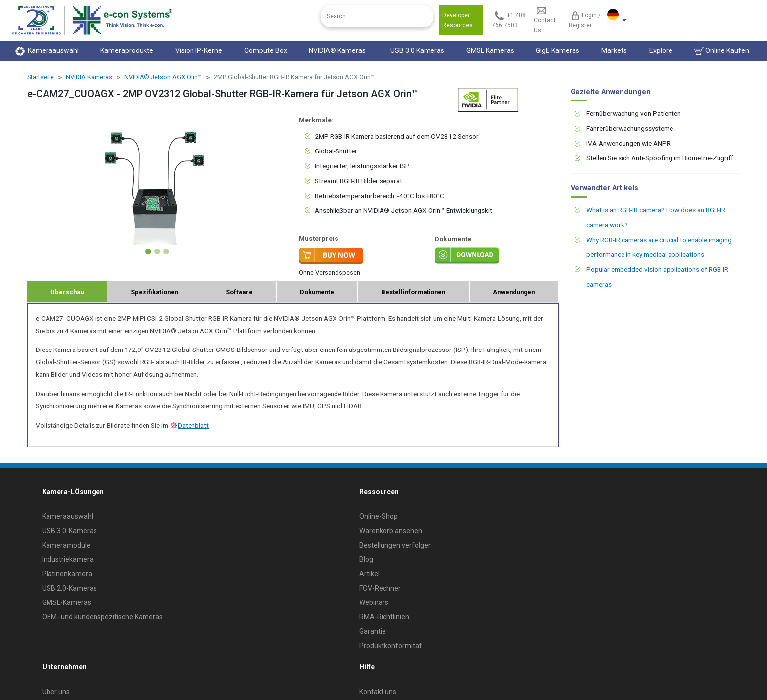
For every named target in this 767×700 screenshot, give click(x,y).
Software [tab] (239, 292)
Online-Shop (379, 516)
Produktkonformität (390, 646)
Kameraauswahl (47, 51)
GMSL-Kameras (67, 602)
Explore (661, 50)
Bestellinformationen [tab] (413, 292)
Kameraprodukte (127, 50)
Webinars (374, 602)
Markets (614, 50)
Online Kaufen (722, 51)
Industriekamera (68, 559)
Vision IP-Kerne (199, 50)
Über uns (56, 692)
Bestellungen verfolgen (396, 545)
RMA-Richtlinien (384, 617)
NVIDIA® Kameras (339, 50)
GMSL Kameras (490, 50)
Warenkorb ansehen (391, 531)
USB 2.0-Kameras (70, 588)
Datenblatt (189, 425)
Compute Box (266, 50)
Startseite (41, 77)
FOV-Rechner (380, 588)
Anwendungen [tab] (514, 292)
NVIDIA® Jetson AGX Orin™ (163, 77)
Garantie (373, 631)
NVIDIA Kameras (89, 77)
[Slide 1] (148, 251)
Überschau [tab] (67, 292)
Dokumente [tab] (317, 292)
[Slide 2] (157, 251)
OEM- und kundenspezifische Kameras (102, 617)
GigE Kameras (558, 50)
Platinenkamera (67, 574)
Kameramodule (66, 545)
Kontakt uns (378, 692)
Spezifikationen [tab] (154, 292)
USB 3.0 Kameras (417, 50)
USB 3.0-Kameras (70, 531)
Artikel (369, 574)
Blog (366, 559)
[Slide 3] (166, 251)
